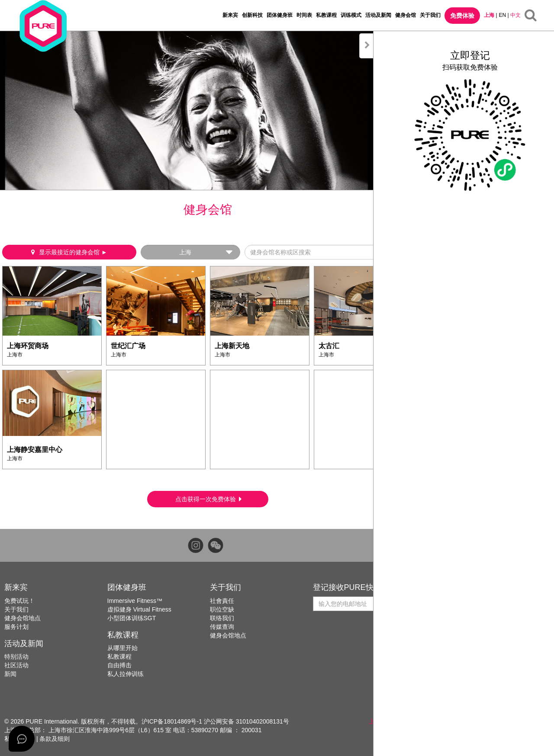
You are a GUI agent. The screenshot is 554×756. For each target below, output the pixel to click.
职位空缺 (222, 609)
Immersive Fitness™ (135, 601)
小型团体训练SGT (132, 618)
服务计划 (16, 627)
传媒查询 (222, 627)
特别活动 (16, 657)
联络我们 (222, 618)
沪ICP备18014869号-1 (172, 721)
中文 (515, 15)
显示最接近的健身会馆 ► (69, 252)
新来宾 (230, 15)
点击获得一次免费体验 (208, 499)
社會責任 (222, 601)
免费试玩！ (19, 601)
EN (503, 15)
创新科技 (252, 15)
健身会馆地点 (23, 618)
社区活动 (16, 665)
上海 (489, 15)
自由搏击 (119, 665)
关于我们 (430, 15)
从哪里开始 (122, 648)
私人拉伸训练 (126, 674)
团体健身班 (280, 15)
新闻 (10, 674)
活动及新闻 (378, 15)
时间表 (304, 15)
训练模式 (351, 15)
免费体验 (462, 16)
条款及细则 (55, 739)
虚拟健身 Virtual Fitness (139, 609)
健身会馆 (406, 15)
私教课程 (326, 15)
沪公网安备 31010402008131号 (246, 721)
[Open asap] (22, 739)
